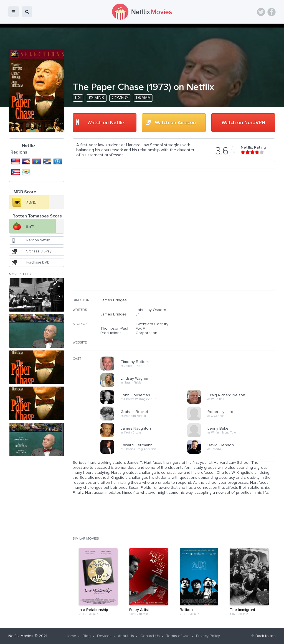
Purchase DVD (38, 263)
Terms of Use (178, 636)
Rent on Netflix (38, 240)
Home (71, 636)
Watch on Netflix (106, 123)
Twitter (261, 12)
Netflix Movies (21, 636)
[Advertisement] (234, 334)
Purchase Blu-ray (38, 251)
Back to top (266, 636)
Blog (87, 636)
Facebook (272, 12)
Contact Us (150, 636)
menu (14, 12)
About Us (126, 636)
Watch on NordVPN (243, 123)
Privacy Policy (208, 636)
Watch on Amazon (175, 123)
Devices (104, 636)
